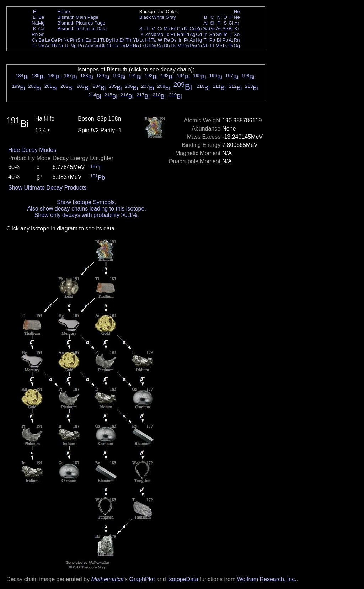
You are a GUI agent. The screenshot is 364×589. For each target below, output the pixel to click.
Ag (192, 34)
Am (89, 46)
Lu (142, 40)
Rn (237, 40)
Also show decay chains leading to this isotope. (86, 209)
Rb (35, 34)
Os (174, 40)
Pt (186, 40)
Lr (142, 46)
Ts (231, 46)
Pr (60, 40)
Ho (115, 40)
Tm (129, 40)
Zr (148, 34)
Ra (41, 46)
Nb (153, 34)
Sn (212, 34)
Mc (219, 46)
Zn (199, 29)
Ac (48, 46)
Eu (88, 40)
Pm (74, 40)
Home (64, 12)
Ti (148, 29)
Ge (212, 29)
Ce (54, 40)
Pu (81, 46)
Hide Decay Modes (32, 150)
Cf (109, 46)
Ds (186, 46)
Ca (41, 29)
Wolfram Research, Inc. (267, 579)
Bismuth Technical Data (82, 29)
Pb (212, 40)
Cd (199, 34)
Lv (225, 46)
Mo (160, 34)
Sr (41, 34)
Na (35, 23)
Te (225, 34)
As (219, 29)
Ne (237, 17)
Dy (109, 40)
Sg (160, 46)
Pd (186, 34)
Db (153, 46)
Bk (103, 46)
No (136, 46)
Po (225, 40)
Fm (122, 46)
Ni (186, 29)
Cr (160, 29)
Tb (103, 40)
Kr (237, 29)
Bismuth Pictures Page (81, 23)
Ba (41, 40)
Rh (180, 34)
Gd (96, 40)
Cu (192, 29)
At (231, 40)
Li (34, 17)
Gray (171, 17)
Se (225, 29)
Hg (199, 40)
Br (231, 29)
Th (54, 46)
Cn (199, 46)
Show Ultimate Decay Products (47, 188)
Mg (41, 23)
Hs (173, 46)
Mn (167, 29)
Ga (205, 29)
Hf (147, 40)
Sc (142, 29)
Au (192, 40)
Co (180, 29)
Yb (136, 40)
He (237, 12)
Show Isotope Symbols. (87, 202)
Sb (219, 34)
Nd (67, 40)
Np (73, 46)
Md (129, 46)
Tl (206, 40)
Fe (173, 29)
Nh (206, 46)
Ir (180, 40)
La (48, 40)
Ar (237, 23)
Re (167, 40)
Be (41, 17)
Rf (147, 46)
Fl (212, 46)
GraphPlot (142, 579)
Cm (96, 46)
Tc (167, 34)
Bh (167, 46)
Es (115, 46)
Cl (231, 23)
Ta (153, 40)
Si (212, 23)
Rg (192, 46)
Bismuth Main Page (78, 17)
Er (122, 40)
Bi (219, 40)
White (158, 17)
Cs (34, 40)
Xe (237, 34)
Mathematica (107, 579)
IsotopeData (183, 579)
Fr (35, 46)
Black (145, 17)
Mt (180, 46)
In (206, 34)
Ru (174, 34)
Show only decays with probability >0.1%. (87, 215)
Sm (81, 40)
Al (205, 23)
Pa (60, 46)
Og (237, 46)
